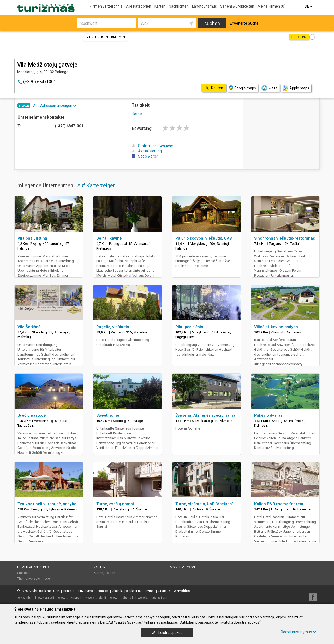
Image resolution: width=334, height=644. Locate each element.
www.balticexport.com (154, 598)
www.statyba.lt (96, 598)
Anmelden (182, 591)
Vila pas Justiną (32, 238)
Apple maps (296, 88)
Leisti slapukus (167, 633)
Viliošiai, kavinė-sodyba (276, 327)
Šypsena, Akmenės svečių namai (206, 415)
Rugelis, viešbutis (113, 327)
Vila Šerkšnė (29, 327)
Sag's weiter (145, 156)
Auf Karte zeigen (96, 185)
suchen (212, 23)
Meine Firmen (272, 6)
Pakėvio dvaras (268, 415)
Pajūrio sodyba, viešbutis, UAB (204, 238)
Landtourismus (204, 6)
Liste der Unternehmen (106, 37)
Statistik (164, 591)
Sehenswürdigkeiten (237, 6)
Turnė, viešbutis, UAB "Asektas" (204, 504)
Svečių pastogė (32, 415)
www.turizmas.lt (70, 598)
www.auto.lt (46, 598)
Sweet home (108, 415)
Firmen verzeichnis (106, 6)
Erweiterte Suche (244, 23)
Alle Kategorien (139, 6)
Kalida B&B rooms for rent (279, 504)
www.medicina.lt (122, 598)
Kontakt (69, 591)
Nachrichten (179, 6)
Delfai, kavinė (109, 238)
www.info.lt (26, 598)
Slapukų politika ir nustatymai (133, 591)
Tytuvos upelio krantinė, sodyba (47, 504)
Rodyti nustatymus (299, 632)
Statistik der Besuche (152, 146)
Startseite (24, 573)
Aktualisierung (147, 151)
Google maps (243, 88)
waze (269, 88)
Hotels (137, 114)
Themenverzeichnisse (34, 579)
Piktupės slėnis (189, 327)
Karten (160, 6)
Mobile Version (182, 567)
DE (309, 6)
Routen (110, 573)
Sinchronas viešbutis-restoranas (285, 238)
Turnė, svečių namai (115, 504)
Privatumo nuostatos (93, 591)
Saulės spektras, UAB (44, 591)
